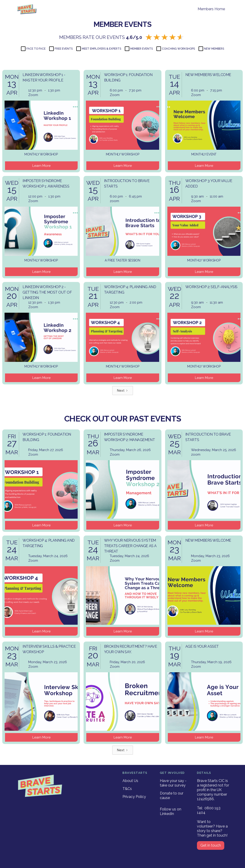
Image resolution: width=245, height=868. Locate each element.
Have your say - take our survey (173, 783)
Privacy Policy (134, 797)
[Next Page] (123, 391)
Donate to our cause (172, 796)
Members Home (211, 9)
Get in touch (211, 845)
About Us (130, 781)
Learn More (41, 166)
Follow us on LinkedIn (171, 811)
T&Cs (127, 789)
